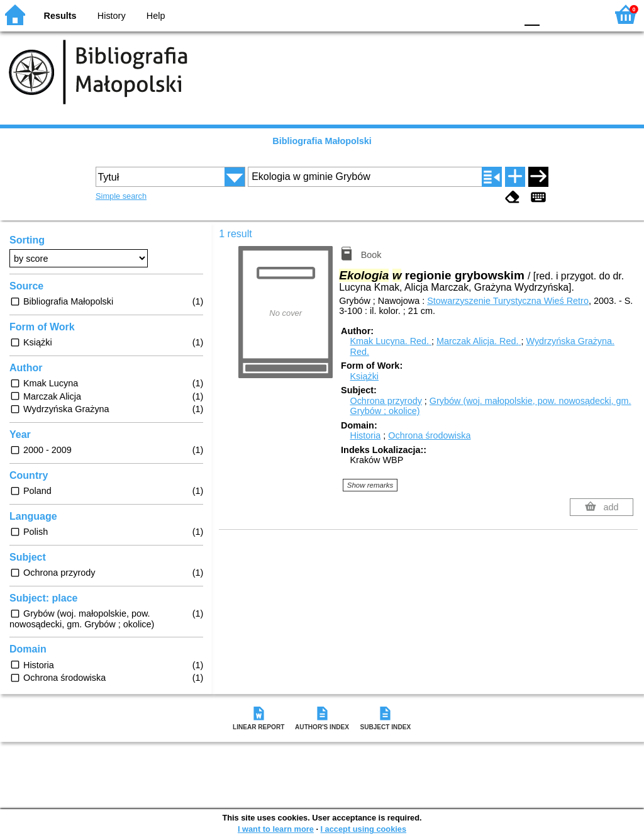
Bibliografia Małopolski (322, 141)
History (112, 16)
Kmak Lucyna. (391, 341)
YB (477, 14)
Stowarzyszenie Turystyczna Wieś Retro (508, 301)
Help (156, 16)
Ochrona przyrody (386, 401)
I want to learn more (276, 829)
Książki (364, 376)
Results (60, 16)
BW (452, 14)
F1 (554, 14)
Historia (365, 435)
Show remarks (370, 485)
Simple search (121, 196)
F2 (583, 14)
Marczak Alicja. (479, 341)
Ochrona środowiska (429, 435)
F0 (532, 14)
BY (503, 14)
